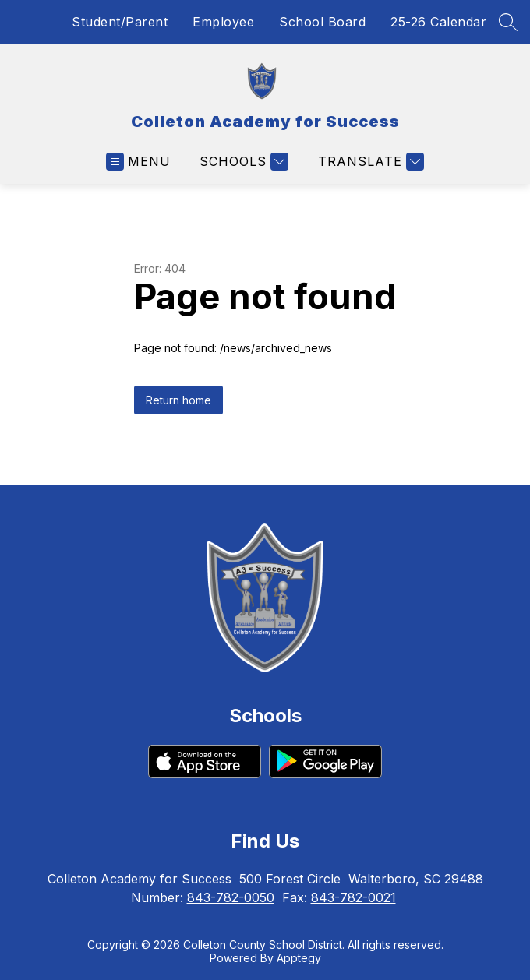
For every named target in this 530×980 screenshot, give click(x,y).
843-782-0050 (231, 897)
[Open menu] (138, 162)
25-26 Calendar (438, 22)
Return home (178, 400)
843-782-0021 (353, 897)
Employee (223, 22)
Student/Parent (120, 22)
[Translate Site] (369, 162)
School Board (322, 22)
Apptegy (299, 958)
